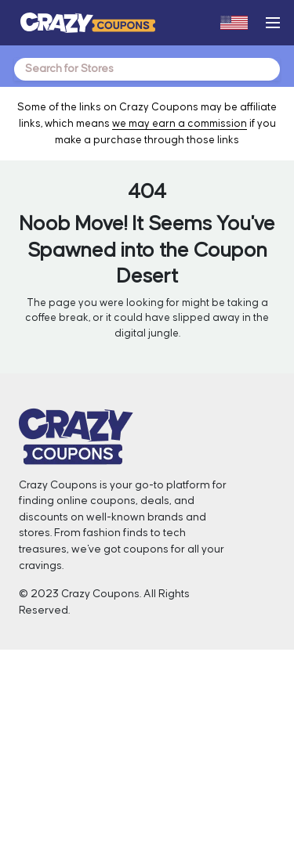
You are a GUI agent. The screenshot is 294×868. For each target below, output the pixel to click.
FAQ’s (178, 827)
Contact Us (50, 729)
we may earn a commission (180, 124)
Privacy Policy (198, 792)
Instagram (189, 729)
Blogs (36, 792)
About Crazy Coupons (78, 711)
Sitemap (185, 810)
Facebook (189, 711)
